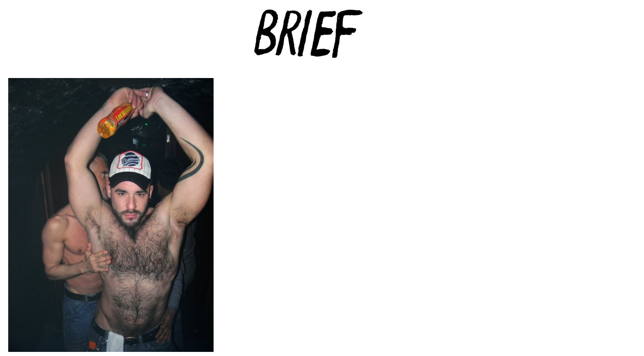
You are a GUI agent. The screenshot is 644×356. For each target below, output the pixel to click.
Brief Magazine (322, 39)
